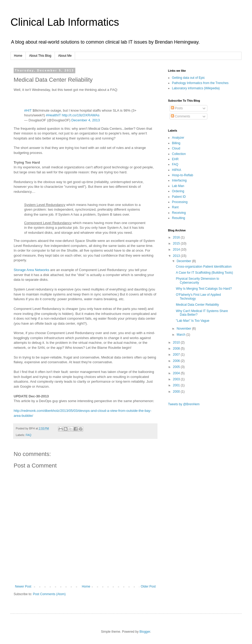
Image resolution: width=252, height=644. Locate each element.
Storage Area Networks (31, 270)
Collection (179, 154)
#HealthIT (53, 115)
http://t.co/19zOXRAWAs (80, 115)
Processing (180, 202)
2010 (177, 342)
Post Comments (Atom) (49, 594)
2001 (177, 385)
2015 (177, 243)
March (182, 335)
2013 (177, 256)
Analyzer (178, 138)
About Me (65, 56)
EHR (175, 159)
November (184, 329)
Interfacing (179, 180)
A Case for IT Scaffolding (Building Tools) (204, 273)
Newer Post (23, 586)
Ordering (178, 191)
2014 (177, 250)
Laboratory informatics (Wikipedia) (196, 88)
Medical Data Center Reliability (197, 305)
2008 (177, 349)
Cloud (176, 148)
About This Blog (40, 56)
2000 (177, 392)
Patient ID (179, 197)
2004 (177, 373)
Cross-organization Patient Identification (204, 267)
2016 (177, 237)
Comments (180, 116)
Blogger (145, 632)
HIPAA (177, 170)
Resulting (178, 218)
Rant (175, 207)
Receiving (179, 213)
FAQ (29, 435)
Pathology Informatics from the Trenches (200, 83)
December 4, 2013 (86, 120)
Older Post (148, 586)
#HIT (28, 110)
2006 (177, 361)
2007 (177, 355)
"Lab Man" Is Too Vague (193, 321)
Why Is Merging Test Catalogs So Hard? (204, 289)
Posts (177, 108)
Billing (176, 143)
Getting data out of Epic (188, 78)
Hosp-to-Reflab (183, 175)
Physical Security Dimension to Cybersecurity (198, 281)
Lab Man (178, 186)
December (184, 261)
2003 (177, 379)
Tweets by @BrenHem (184, 404)
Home (18, 56)
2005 (177, 367)
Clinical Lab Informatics (65, 22)
